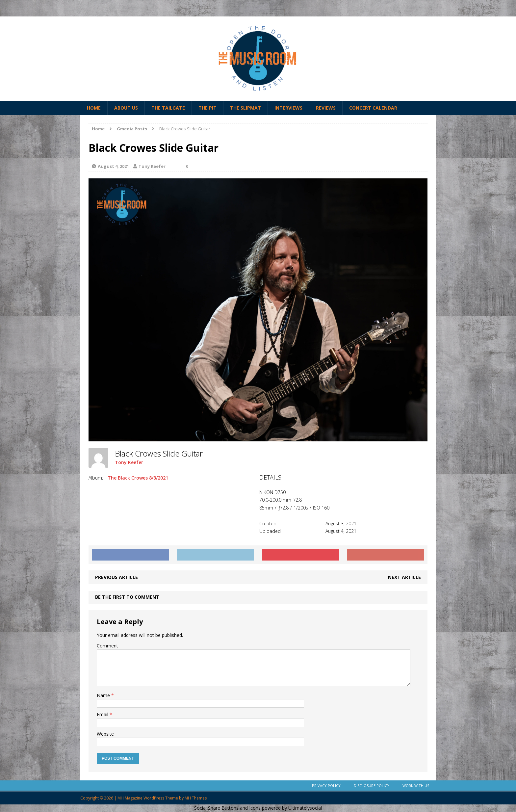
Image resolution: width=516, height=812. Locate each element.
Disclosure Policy (372, 786)
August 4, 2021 (113, 166)
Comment (107, 646)
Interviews (288, 108)
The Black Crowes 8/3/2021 (138, 478)
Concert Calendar (373, 108)
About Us (126, 108)
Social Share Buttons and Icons (227, 808)
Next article (404, 577)
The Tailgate (168, 108)
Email (103, 714)
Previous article (116, 577)
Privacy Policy (326, 786)
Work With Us (416, 786)
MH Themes (196, 798)
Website (105, 734)
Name (104, 695)
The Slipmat (245, 108)
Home (94, 108)
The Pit (207, 108)
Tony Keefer (152, 166)
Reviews (326, 108)
